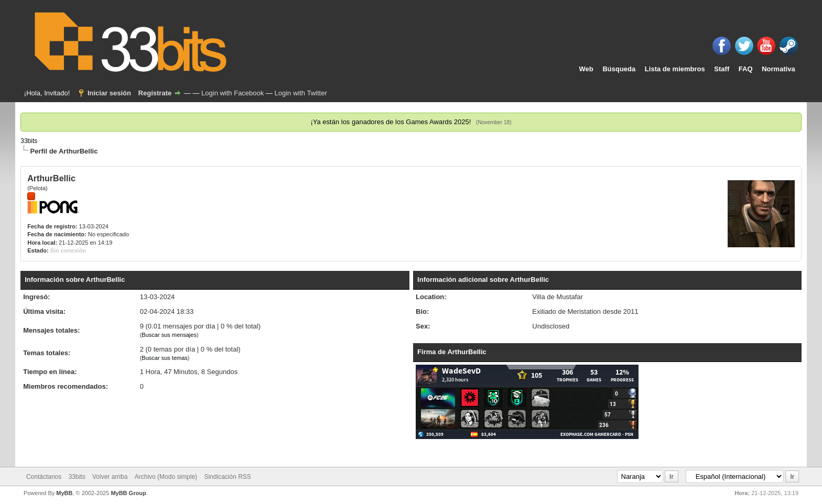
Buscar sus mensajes (169, 335)
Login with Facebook (232, 93)
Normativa (778, 69)
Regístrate (155, 93)
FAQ (746, 69)
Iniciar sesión (109, 93)
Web (586, 69)
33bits (29, 141)
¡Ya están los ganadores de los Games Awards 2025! (391, 122)
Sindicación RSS (227, 477)
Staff (722, 69)
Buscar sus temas (164, 358)
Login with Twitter (301, 93)
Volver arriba (110, 477)
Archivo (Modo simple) (166, 477)
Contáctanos (44, 477)
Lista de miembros (675, 69)
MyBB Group (128, 493)
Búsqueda (619, 69)
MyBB (64, 493)
